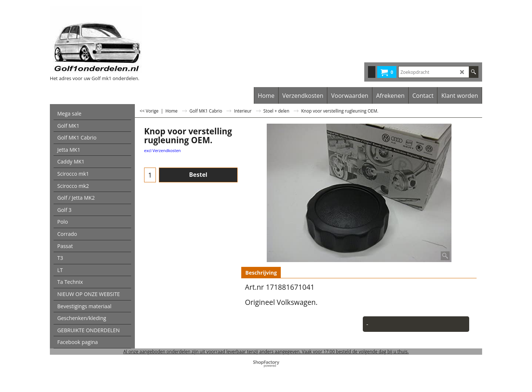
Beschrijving (261, 273)
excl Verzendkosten (162, 150)
